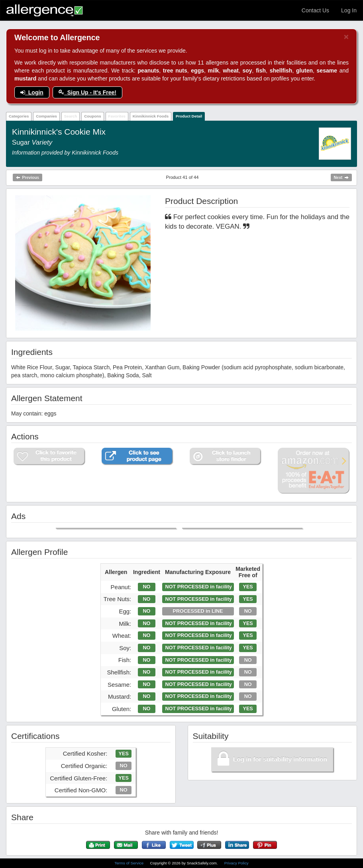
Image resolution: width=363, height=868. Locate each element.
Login (32, 92)
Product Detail (189, 116)
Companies (46, 116)
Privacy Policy (236, 863)
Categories (19, 116)
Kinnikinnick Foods (151, 116)
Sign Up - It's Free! (87, 92)
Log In (349, 10)
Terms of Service (130, 863)
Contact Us (315, 10)
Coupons (92, 116)
